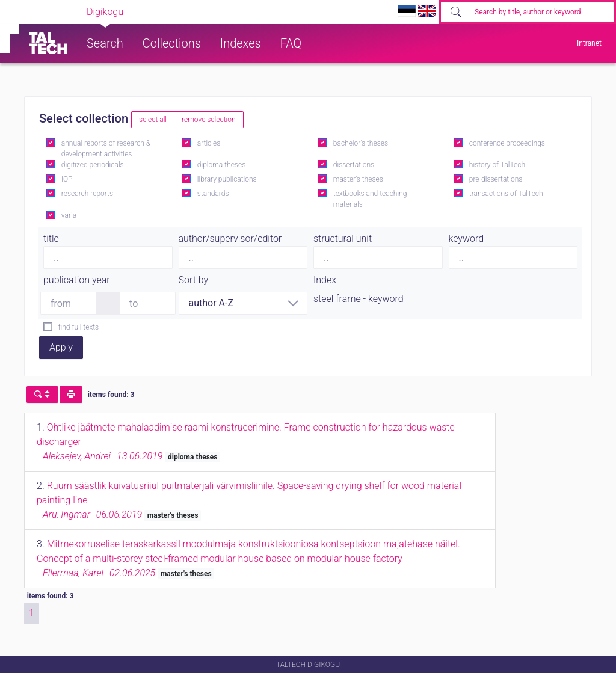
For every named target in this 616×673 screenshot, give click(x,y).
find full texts (79, 327)
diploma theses (221, 165)
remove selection (208, 120)
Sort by (194, 280)
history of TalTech (497, 165)
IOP (67, 179)
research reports (87, 194)
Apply (61, 347)
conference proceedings (507, 143)
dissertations (354, 165)
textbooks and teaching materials (370, 199)
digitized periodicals (93, 165)
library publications (227, 179)
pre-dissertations (496, 179)
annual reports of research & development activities (106, 149)
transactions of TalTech (506, 194)
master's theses (358, 179)
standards (213, 194)
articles (209, 143)
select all (153, 120)
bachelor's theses (361, 143)
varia (69, 215)
